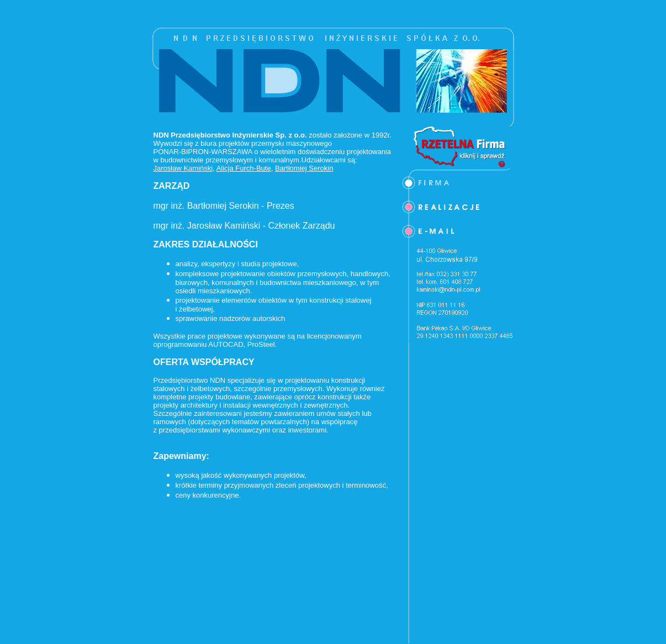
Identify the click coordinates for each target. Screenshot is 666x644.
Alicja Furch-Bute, (245, 168)
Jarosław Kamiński (183, 168)
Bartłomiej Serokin (304, 168)
